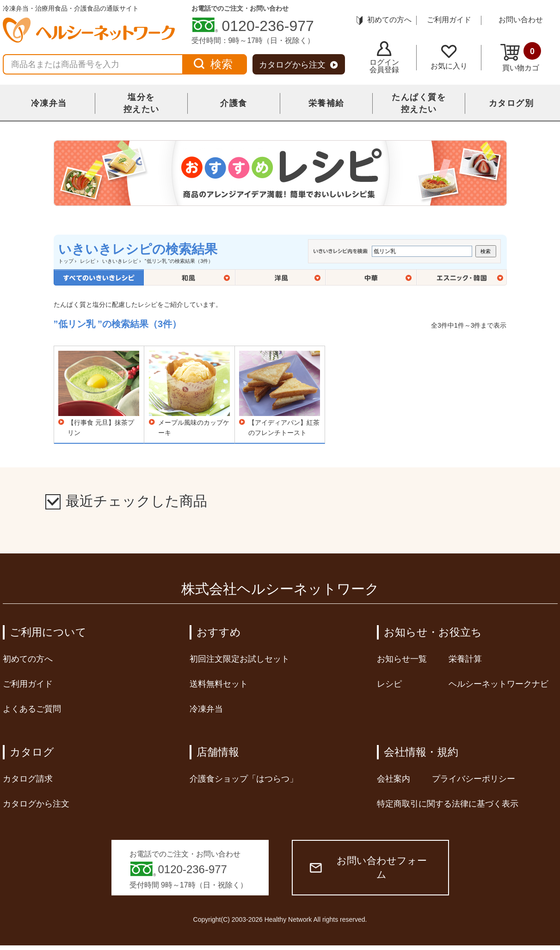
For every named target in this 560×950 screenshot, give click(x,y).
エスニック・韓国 (462, 277)
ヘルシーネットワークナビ (498, 684)
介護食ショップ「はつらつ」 (244, 779)
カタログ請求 (28, 779)
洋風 (280, 277)
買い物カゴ (521, 57)
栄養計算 (465, 659)
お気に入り (449, 57)
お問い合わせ (521, 20)
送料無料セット (219, 684)
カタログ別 (511, 103)
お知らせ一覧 (402, 659)
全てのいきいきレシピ (99, 277)
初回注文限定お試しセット (240, 659)
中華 (371, 277)
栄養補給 (326, 103)
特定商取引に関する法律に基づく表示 (448, 804)
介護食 (234, 103)
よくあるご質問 (32, 709)
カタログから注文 (298, 65)
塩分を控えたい (142, 103)
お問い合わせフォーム (368, 867)
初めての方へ (384, 20)
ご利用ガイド (449, 20)
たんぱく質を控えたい (419, 103)
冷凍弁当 (49, 103)
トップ (66, 261)
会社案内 (394, 779)
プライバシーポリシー (474, 779)
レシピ (88, 261)
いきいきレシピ (120, 261)
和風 (190, 277)
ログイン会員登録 (384, 57)
